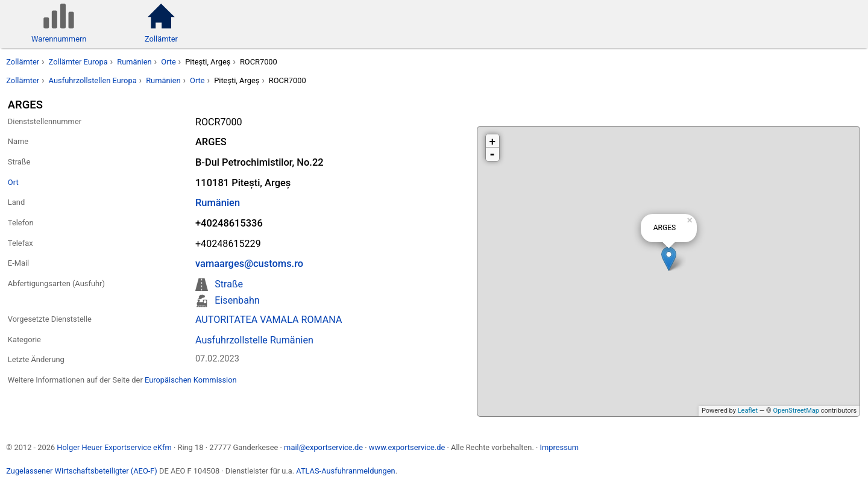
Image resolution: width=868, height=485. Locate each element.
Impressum (559, 447)
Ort (13, 182)
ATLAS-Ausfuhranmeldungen (345, 471)
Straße (229, 284)
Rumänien (134, 62)
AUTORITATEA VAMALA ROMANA (269, 320)
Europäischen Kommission (191, 380)
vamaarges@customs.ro (249, 264)
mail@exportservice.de (323, 447)
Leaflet (748, 411)
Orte (168, 62)
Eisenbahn (237, 300)
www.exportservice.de (407, 447)
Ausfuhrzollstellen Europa (93, 80)
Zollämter (23, 62)
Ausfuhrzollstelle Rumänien (254, 340)
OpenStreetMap (796, 411)
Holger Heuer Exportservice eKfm (114, 447)
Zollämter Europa (78, 62)
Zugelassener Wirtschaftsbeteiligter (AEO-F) (82, 471)
